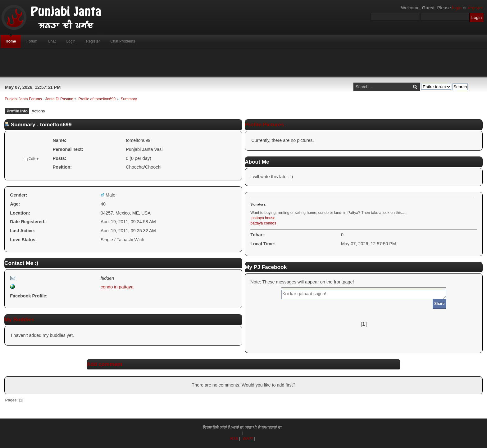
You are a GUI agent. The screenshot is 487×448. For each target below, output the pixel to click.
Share (439, 304)
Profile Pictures (264, 124)
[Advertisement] (243, 62)
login (457, 8)
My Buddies (19, 319)
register (475, 8)
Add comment (105, 364)
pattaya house (264, 218)
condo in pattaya (117, 287)
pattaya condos (263, 223)
